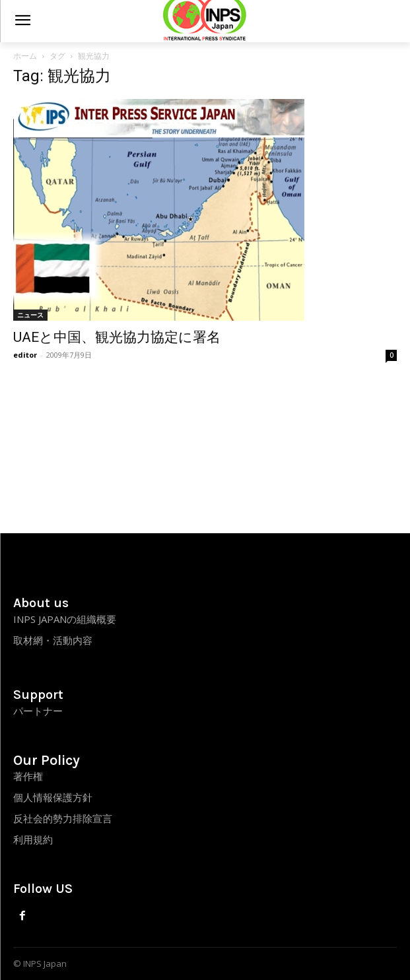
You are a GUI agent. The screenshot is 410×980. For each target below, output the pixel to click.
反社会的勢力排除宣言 (63, 818)
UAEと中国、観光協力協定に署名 (117, 337)
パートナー (38, 711)
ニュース (30, 315)
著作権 (28, 776)
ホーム (25, 56)
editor (25, 355)
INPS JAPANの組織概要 (65, 619)
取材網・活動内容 (53, 640)
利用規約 (33, 839)
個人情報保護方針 (53, 797)
